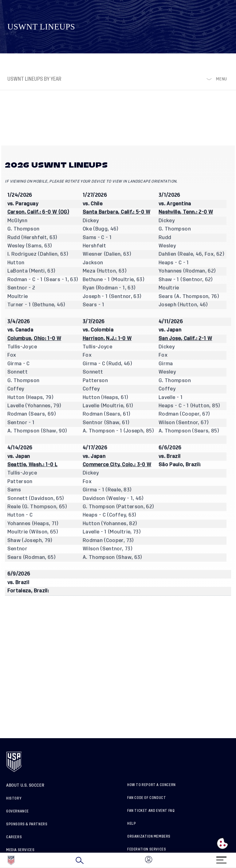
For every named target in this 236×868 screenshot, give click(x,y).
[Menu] (221, 858)
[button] (236, 860)
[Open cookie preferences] (222, 843)
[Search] (80, 860)
